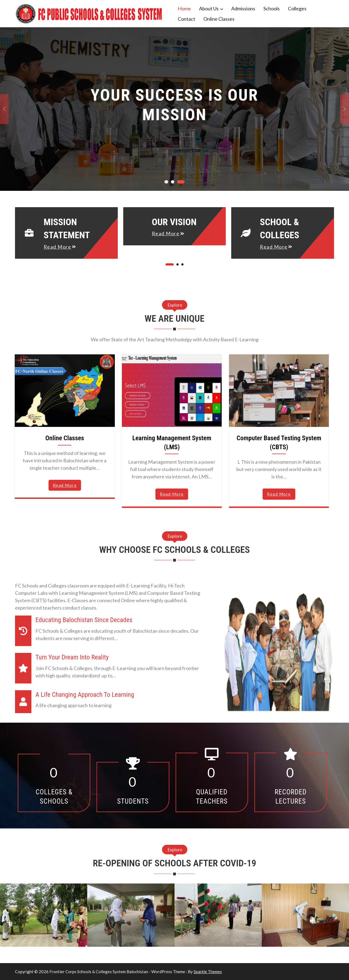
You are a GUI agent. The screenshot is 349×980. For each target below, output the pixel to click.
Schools (272, 8)
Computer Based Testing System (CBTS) (279, 443)
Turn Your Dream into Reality (72, 657)
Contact (186, 19)
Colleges (297, 8)
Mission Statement (67, 229)
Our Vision (174, 222)
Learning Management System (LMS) (172, 443)
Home (184, 8)
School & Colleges (279, 229)
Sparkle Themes (208, 972)
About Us (209, 8)
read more (58, 247)
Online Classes (219, 19)
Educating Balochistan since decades (84, 620)
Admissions (243, 8)
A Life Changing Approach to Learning (85, 695)
